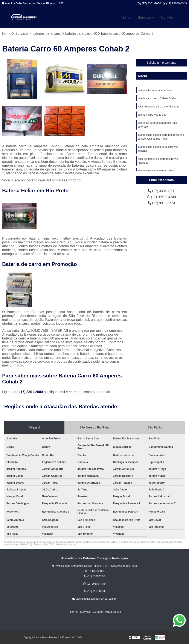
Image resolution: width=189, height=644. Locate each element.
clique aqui (57, 392)
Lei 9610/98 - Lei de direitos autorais (59, 544)
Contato (167, 17)
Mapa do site (113, 612)
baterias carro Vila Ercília (152, 115)
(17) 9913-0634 (162, 203)
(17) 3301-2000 (150, 3)
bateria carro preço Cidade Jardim (157, 98)
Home (126, 17)
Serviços (144, 17)
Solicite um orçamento (161, 63)
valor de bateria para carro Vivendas (158, 107)
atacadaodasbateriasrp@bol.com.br (94, 599)
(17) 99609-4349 (175, 3)
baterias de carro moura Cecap (155, 90)
